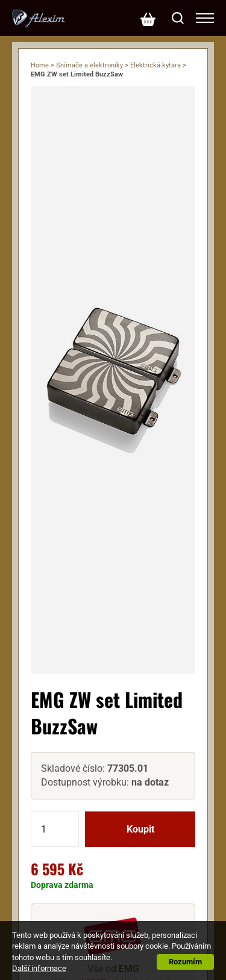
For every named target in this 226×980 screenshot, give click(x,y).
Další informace (39, 968)
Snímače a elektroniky (89, 65)
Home (40, 65)
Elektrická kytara (155, 65)
